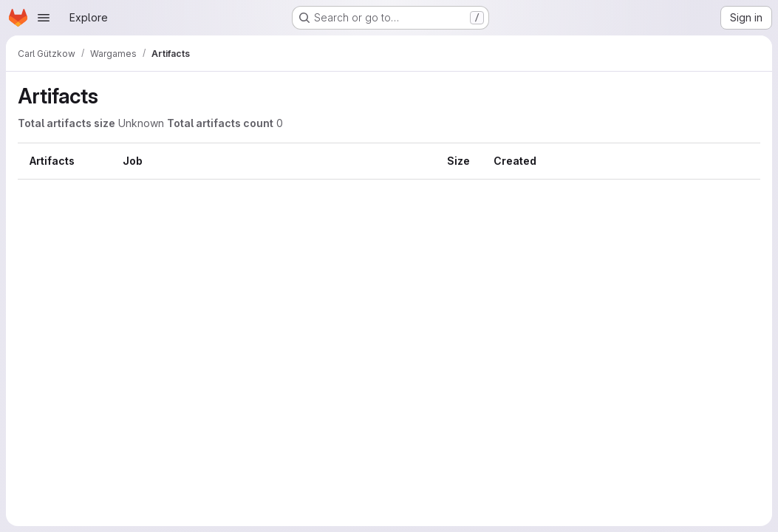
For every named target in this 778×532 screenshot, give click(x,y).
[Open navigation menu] (44, 18)
